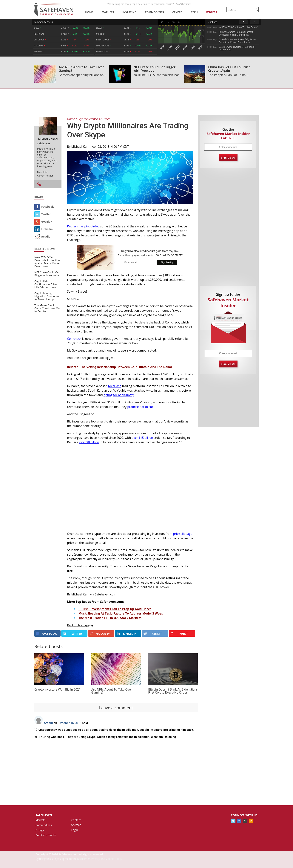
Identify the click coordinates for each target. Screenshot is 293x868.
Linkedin (44, 229)
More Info (42, 172)
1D (162, 22)
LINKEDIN (127, 633)
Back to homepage (80, 625)
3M (174, 22)
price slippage (183, 534)
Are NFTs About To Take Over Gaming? (81, 69)
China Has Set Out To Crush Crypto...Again (229, 69)
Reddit (42, 237)
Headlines (212, 22)
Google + (43, 222)
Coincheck (74, 339)
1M (168, 22)
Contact (76, 820)
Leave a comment (116, 708)
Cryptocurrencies (46, 835)
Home (89, 12)
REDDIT (153, 633)
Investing (129, 12)
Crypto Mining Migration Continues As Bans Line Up (47, 296)
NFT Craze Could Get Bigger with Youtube (154, 69)
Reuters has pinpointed (83, 226)
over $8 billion (89, 442)
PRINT (179, 634)
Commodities (154, 12)
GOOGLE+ (100, 633)
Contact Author (45, 176)
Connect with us (244, 815)
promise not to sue (140, 407)
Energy (40, 830)
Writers (211, 12)
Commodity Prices (43, 22)
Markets (108, 12)
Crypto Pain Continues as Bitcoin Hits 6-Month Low (47, 284)
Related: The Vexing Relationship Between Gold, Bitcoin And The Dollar (120, 367)
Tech (194, 12)
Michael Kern (80, 147)
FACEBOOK (46, 633)
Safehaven (44, 815)
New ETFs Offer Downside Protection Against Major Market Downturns (47, 262)
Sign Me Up (228, 158)
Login (75, 830)
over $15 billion (142, 438)
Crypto (177, 12)
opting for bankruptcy (119, 395)
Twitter (43, 214)
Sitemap (76, 825)
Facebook (44, 207)
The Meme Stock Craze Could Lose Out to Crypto (47, 308)
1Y (179, 22)
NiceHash (115, 386)
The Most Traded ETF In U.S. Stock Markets (110, 618)
